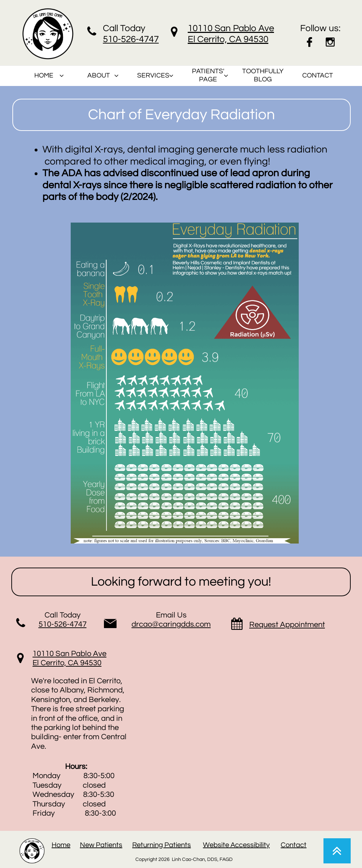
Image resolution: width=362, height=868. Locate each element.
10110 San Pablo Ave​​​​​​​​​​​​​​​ (69, 654)
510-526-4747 (63, 624)
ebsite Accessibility (240, 845)
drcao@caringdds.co (168, 624)
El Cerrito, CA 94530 (67, 663)
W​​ (206, 845)
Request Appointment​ (287, 625)
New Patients (101, 845)
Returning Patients (162, 845)
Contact (294, 845)
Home (61, 845)
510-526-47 (126, 39)
